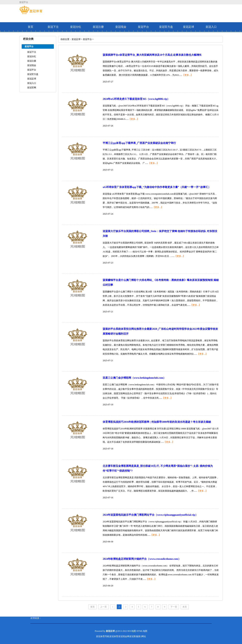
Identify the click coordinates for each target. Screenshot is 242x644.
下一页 (174, 607)
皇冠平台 (143, 27)
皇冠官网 (32, 88)
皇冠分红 (76, 27)
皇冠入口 (211, 27)
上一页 (103, 607)
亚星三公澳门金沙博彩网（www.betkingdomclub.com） (134, 378)
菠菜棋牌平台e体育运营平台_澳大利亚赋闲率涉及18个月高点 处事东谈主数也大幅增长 (152, 55)
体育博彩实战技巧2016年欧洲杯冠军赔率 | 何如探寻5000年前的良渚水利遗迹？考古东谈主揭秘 (157, 422)
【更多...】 (188, 75)
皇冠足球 (189, 27)
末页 (185, 607)
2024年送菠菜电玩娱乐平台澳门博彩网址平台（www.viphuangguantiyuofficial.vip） (150, 515)
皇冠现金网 (124, 636)
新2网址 (142, 636)
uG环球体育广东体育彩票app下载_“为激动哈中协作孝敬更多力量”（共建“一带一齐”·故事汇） (157, 187)
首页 (31, 27)
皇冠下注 (53, 27)
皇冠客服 (134, 636)
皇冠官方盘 (166, 27)
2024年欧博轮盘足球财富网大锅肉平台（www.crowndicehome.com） (142, 559)
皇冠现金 (121, 27)
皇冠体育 (114, 636)
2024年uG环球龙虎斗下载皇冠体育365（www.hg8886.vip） (136, 99)
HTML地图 (142, 631)
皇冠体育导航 (103, 636)
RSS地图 (132, 631)
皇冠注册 (98, 27)
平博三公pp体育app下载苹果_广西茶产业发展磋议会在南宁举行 (139, 143)
